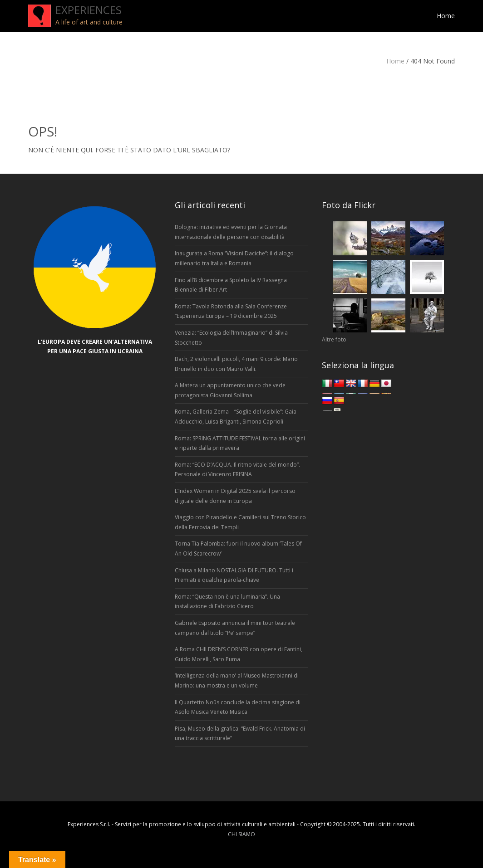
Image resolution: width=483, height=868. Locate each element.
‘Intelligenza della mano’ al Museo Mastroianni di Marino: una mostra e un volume (237, 680)
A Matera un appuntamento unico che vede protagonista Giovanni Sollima (230, 390)
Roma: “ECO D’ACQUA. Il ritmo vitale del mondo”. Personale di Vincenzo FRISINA (237, 470)
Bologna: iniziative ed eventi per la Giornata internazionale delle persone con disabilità (231, 232)
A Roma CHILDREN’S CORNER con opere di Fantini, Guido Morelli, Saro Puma (239, 654)
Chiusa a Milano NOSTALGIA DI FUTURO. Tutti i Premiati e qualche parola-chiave (234, 575)
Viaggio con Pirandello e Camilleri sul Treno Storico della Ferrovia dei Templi (240, 522)
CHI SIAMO (241, 834)
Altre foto (334, 339)
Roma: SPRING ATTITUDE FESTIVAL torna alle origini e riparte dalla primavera (240, 443)
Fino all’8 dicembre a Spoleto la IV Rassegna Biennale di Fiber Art (231, 285)
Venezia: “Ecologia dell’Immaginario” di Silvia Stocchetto (231, 338)
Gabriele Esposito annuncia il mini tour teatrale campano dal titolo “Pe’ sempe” (235, 628)
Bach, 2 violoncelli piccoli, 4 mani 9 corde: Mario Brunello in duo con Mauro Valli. (236, 364)
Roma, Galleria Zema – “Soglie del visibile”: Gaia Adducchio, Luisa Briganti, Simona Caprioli (236, 417)
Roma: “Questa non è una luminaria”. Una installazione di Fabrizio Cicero (227, 602)
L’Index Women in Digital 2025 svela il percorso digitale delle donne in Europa (235, 496)
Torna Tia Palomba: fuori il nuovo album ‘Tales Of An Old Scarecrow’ (238, 549)
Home (395, 61)
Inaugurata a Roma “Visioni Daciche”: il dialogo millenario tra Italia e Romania (234, 258)
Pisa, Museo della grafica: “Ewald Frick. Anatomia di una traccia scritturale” (240, 734)
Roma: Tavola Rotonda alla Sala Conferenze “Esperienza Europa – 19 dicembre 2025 (231, 311)
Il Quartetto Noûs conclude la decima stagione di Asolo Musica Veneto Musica (238, 707)
